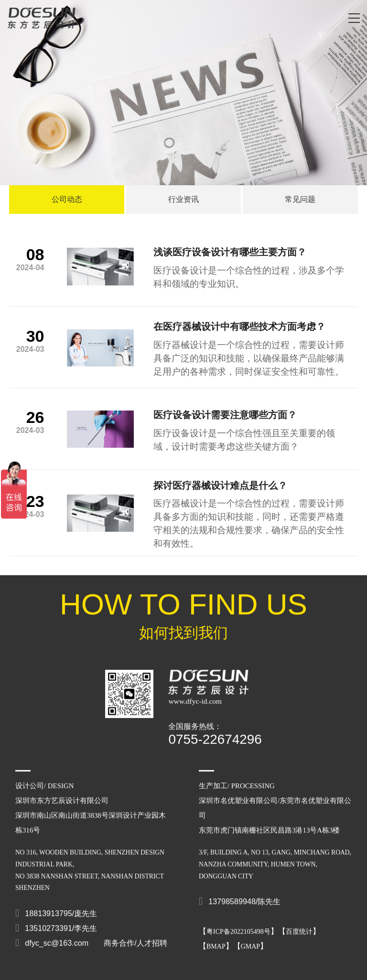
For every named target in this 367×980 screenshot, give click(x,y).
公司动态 (67, 199)
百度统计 (299, 924)
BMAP (216, 939)
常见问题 (300, 199)
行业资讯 (183, 199)
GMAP (250, 939)
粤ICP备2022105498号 (238, 924)
